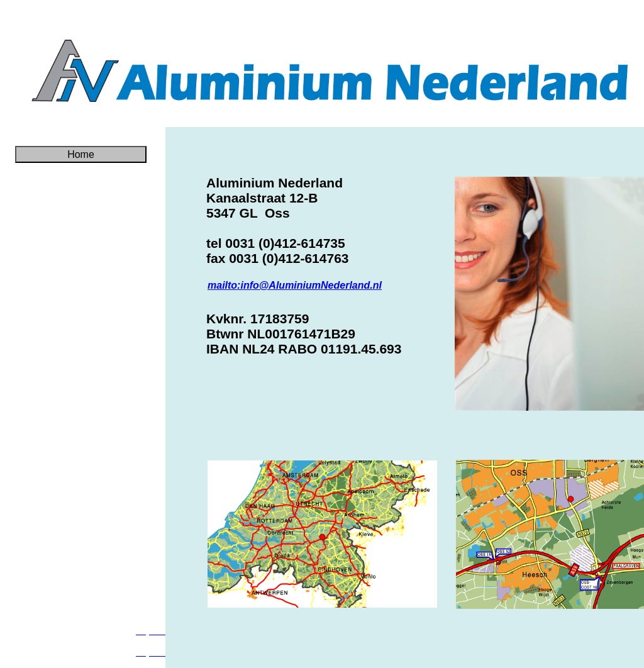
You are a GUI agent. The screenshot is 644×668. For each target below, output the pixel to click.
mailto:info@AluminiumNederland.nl (295, 285)
